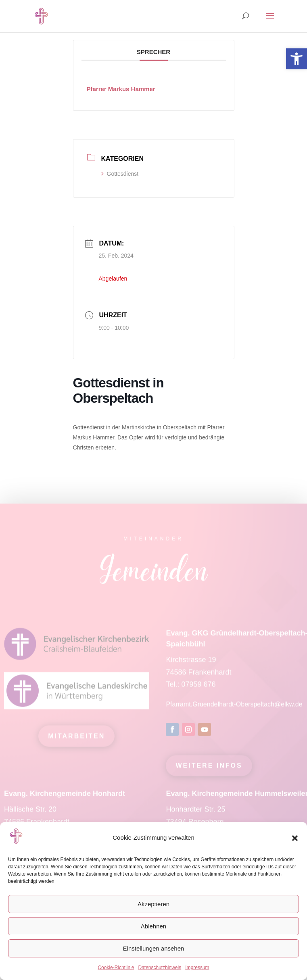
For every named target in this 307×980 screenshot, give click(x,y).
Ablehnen (153, 926)
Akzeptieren (153, 904)
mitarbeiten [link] (76, 740)
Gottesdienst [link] (120, 174)
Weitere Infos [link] (209, 770)
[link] (297, 59)
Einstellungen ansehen (154, 948)
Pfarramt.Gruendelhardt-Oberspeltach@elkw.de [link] (234, 708)
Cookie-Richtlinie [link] (116, 968)
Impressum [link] (197, 968)
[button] (295, 838)
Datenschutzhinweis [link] (160, 968)
